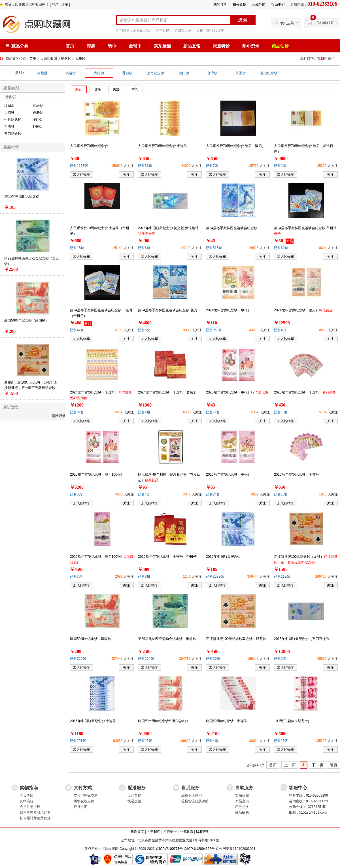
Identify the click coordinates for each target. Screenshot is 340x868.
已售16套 (77, 248)
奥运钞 (71, 73)
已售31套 (145, 166)
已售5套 (144, 330)
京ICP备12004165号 (199, 849)
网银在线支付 (84, 801)
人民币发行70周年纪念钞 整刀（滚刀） (236, 146)
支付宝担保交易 (86, 795)
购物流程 (27, 801)
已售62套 (281, 248)
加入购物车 (82, 175)
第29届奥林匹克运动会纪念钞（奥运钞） (169, 639)
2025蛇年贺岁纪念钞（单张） (237, 392)
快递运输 (134, 801)
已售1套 (280, 166)
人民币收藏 (49, 59)
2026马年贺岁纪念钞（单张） (229, 475)
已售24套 (213, 494)
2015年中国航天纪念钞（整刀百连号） (303, 639)
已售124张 (146, 659)
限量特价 (221, 46)
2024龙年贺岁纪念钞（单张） (229, 310)
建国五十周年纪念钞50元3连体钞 (163, 721)
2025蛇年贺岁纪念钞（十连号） (305, 392)
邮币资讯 (251, 46)
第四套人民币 (184, 31)
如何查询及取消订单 (35, 812)
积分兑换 (239, 5)
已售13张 (145, 741)
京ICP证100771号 (169, 849)
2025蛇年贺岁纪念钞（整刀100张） (97, 475)
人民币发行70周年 (210, 31)
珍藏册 (42, 73)
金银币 (135, 46)
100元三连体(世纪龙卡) (292, 721)
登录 (55, 5)
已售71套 (213, 412)
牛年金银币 (164, 31)
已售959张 (214, 330)
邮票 (91, 46)
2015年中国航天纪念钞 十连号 (93, 721)
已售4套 (144, 494)
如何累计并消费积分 (35, 818)
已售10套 (281, 412)
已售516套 (214, 248)
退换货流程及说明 (195, 801)
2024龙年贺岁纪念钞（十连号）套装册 (167, 392)
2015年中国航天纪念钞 (22, 196)
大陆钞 (80, 59)
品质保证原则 (192, 795)
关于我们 (154, 832)
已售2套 (280, 659)
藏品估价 (280, 46)
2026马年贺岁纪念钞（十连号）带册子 (167, 557)
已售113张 (282, 576)
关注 (126, 175)
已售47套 (77, 330)
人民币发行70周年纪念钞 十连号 (162, 146)
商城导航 (259, 5)
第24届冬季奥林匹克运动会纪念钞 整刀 (168, 310)
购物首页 (137, 832)
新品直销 (192, 46)
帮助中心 (278, 5)
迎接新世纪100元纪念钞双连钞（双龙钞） (238, 639)
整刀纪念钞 (269, 73)
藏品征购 (242, 812)
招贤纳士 (170, 832)
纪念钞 (66, 59)
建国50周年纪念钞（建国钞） (26, 320)
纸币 (112, 46)
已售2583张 (215, 576)
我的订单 (220, 5)
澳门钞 (184, 73)
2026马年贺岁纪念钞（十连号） (298, 475)
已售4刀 (280, 330)
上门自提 (134, 795)
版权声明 (203, 832)
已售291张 (78, 741)
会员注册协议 (30, 807)
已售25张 (213, 659)
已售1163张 (79, 166)
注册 (65, 5)
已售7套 (212, 166)
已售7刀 (76, 576)
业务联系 (186, 832)
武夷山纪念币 (143, 31)
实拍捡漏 (162, 46)
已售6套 (144, 248)
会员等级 (27, 795)
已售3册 (144, 576)
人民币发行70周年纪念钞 (89, 146)
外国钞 (241, 73)
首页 (70, 46)
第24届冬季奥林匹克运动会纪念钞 (232, 228)
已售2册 (144, 412)
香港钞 (127, 73)
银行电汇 (80, 807)
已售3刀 (76, 494)
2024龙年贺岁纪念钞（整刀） (303, 310)
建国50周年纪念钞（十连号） (228, 721)
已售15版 (281, 741)
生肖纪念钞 (156, 73)
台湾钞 (212, 73)
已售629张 (78, 659)
